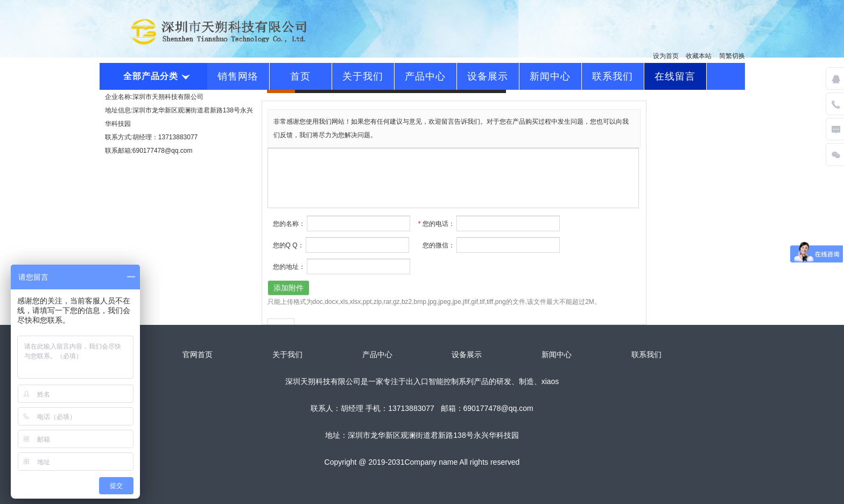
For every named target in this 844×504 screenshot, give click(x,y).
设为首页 (666, 56)
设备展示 (488, 76)
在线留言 (675, 76)
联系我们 (613, 76)
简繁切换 (732, 56)
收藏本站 (699, 56)
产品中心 (425, 76)
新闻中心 (550, 76)
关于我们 (363, 76)
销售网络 (238, 76)
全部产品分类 (156, 76)
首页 (300, 76)
